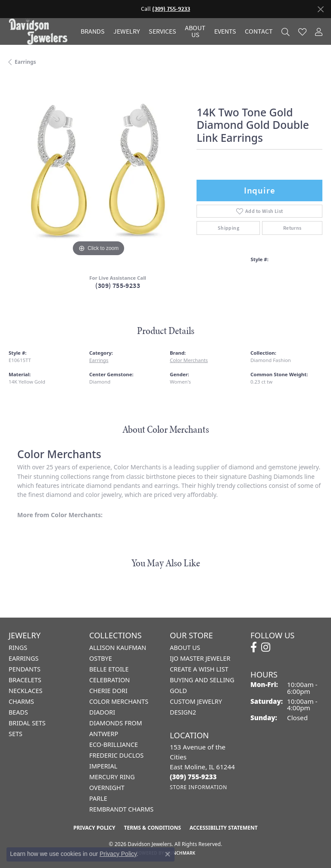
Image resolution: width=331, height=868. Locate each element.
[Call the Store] (193, 777)
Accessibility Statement (224, 828)
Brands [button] (93, 31)
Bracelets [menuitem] (25, 680)
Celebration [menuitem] (109, 680)
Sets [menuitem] (16, 734)
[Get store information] (198, 787)
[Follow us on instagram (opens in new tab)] (266, 647)
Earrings (25, 62)
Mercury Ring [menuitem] (112, 777)
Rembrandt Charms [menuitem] (121, 809)
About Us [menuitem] (185, 648)
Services (162, 31)
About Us (195, 31)
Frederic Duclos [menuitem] (116, 755)
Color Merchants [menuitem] (119, 701)
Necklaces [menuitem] (25, 691)
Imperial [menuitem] (103, 766)
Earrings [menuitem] (23, 658)
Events (225, 31)
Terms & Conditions (152, 828)
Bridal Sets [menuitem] (27, 723)
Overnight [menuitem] (107, 788)
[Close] (320, 9)
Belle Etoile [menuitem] (109, 669)
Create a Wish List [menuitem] (199, 669)
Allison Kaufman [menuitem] (118, 648)
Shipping (228, 228)
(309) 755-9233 (118, 286)
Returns (292, 228)
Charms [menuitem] (21, 701)
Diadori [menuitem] (102, 712)
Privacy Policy (94, 828)
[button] (286, 32)
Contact (259, 31)
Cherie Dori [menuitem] (108, 691)
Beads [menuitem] (18, 712)
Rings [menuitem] (18, 648)
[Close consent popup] (168, 854)
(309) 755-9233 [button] (171, 9)
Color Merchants (189, 360)
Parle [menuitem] (98, 798)
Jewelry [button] (127, 31)
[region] (98, 169)
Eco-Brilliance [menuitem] (114, 745)
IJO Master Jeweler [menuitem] (200, 658)
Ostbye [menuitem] (101, 658)
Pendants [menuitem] (25, 669)
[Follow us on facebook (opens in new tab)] (254, 647)
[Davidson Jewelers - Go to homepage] (40, 31)
